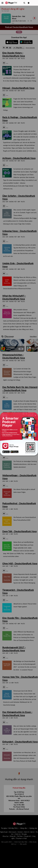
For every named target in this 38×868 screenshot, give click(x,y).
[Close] (35, 415)
